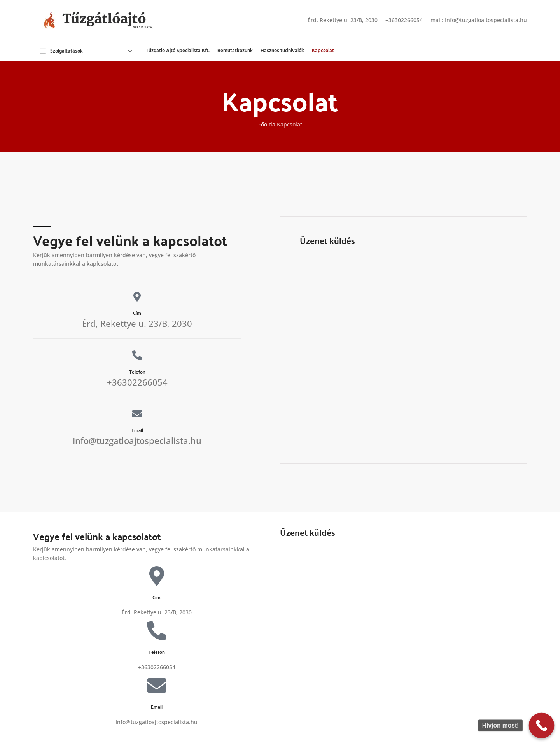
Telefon (137, 372)
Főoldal (268, 124)
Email (137, 430)
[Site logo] (105, 20)
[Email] (137, 414)
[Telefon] (137, 355)
